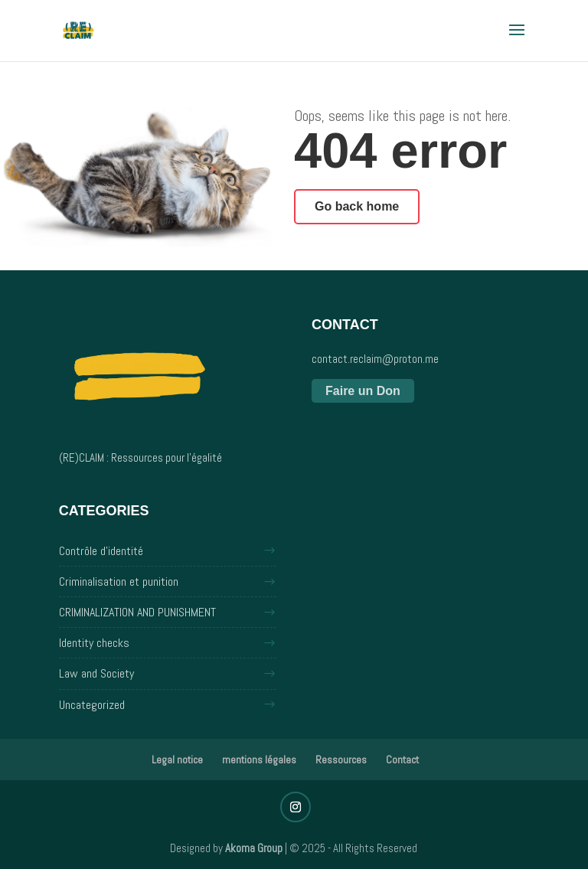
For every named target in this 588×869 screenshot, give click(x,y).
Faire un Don (363, 391)
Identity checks (94, 643)
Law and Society (96, 673)
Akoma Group (254, 848)
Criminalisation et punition (119, 582)
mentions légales (259, 760)
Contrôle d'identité (101, 551)
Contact (402, 760)
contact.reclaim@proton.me (375, 359)
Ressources (341, 760)
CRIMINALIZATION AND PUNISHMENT (137, 612)
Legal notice (177, 760)
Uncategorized (92, 705)
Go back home (357, 206)
